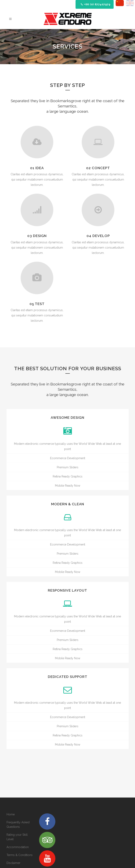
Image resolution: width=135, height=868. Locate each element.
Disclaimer (13, 863)
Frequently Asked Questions (18, 825)
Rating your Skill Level (17, 837)
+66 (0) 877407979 (96, 4)
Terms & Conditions (20, 855)
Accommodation (18, 847)
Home (11, 814)
